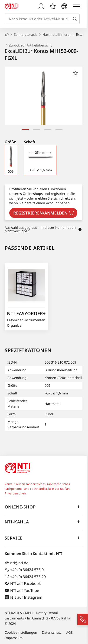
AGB (69, 632)
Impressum (14, 638)
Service (43, 538)
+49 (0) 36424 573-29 (25, 577)
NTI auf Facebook (23, 583)
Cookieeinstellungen (21, 632)
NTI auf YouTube (22, 590)
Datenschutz (52, 632)
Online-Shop (43, 507)
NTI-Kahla (43, 522)
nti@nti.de (16, 563)
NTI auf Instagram (23, 597)
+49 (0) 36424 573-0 (24, 570)
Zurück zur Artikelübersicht (28, 45)
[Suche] (76, 19)
